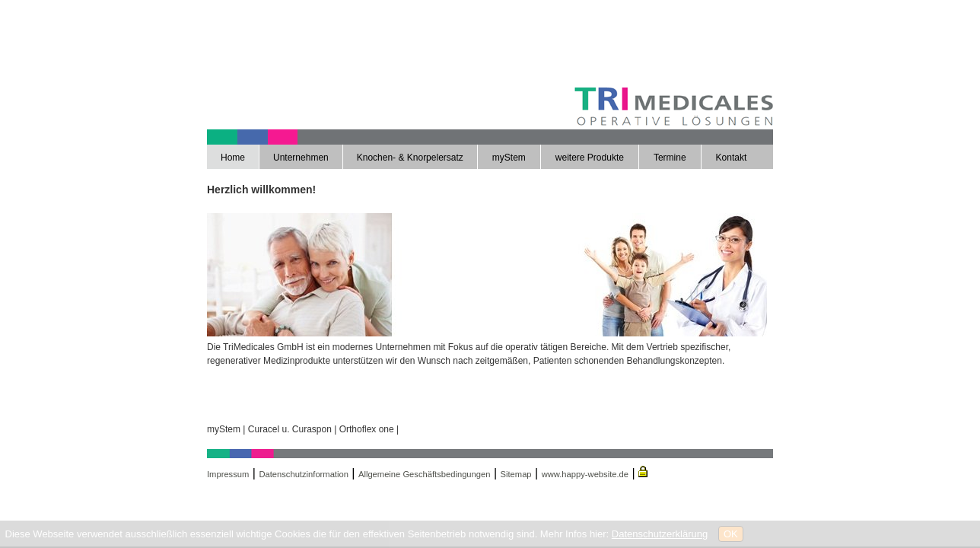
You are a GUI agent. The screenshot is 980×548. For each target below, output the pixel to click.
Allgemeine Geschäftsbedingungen (425, 474)
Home (233, 158)
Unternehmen (301, 158)
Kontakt (732, 158)
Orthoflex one (367, 429)
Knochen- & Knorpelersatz (410, 158)
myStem (509, 158)
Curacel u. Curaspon (290, 429)
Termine (670, 158)
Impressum (228, 474)
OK (731, 534)
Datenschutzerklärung (660, 534)
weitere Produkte (590, 158)
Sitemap (516, 474)
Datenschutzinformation (304, 474)
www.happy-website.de (585, 474)
